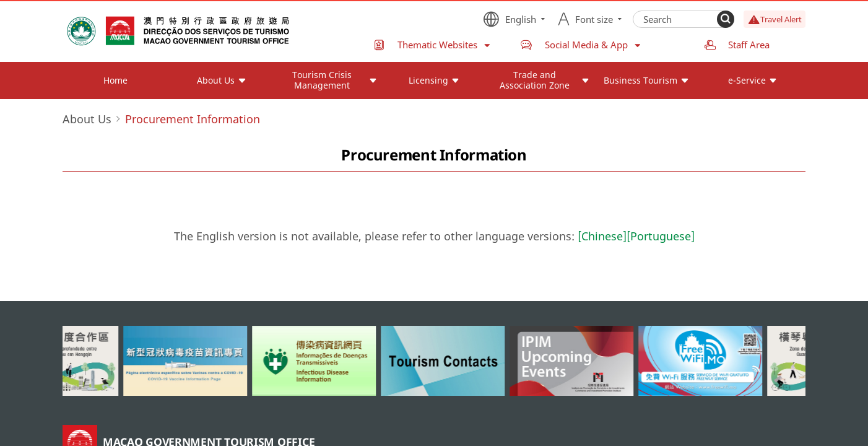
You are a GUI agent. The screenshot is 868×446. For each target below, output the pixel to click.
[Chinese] (602, 236)
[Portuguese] (661, 236)
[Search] (726, 19)
